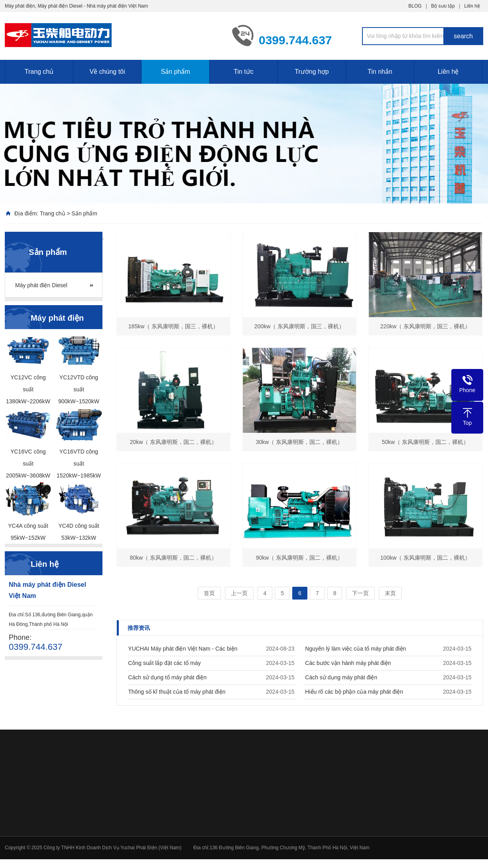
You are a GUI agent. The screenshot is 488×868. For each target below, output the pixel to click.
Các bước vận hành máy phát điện (348, 663)
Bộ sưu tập (443, 6)
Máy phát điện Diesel (41, 285)
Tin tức (244, 72)
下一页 (360, 593)
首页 (209, 593)
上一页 (239, 593)
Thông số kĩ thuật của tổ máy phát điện (177, 692)
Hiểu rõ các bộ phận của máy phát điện (354, 692)
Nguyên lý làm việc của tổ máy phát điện (355, 649)
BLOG (415, 6)
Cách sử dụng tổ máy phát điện (167, 677)
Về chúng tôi (107, 72)
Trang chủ (39, 72)
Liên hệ (472, 6)
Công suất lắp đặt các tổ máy (164, 663)
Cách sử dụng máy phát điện (341, 677)
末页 (390, 593)
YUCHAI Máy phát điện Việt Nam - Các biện (183, 649)
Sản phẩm (175, 72)
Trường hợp (312, 72)
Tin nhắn (380, 72)
